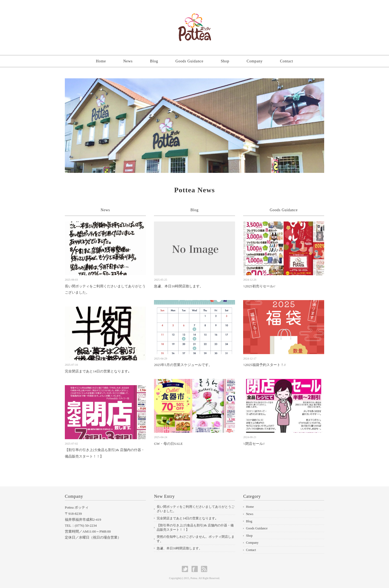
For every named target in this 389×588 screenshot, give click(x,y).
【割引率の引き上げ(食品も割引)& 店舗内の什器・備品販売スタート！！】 (195, 527)
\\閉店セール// (254, 444)
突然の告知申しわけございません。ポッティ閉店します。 (196, 539)
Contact (286, 61)
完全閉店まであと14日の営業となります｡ (97, 371)
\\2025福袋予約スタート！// (264, 365)
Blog (154, 61)
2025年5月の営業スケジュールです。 (183, 365)
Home (101, 61)
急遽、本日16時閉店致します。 (179, 286)
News (128, 61)
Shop (225, 61)
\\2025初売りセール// (259, 286)
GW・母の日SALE (168, 444)
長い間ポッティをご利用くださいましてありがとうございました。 (196, 509)
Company (255, 61)
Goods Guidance (189, 61)
